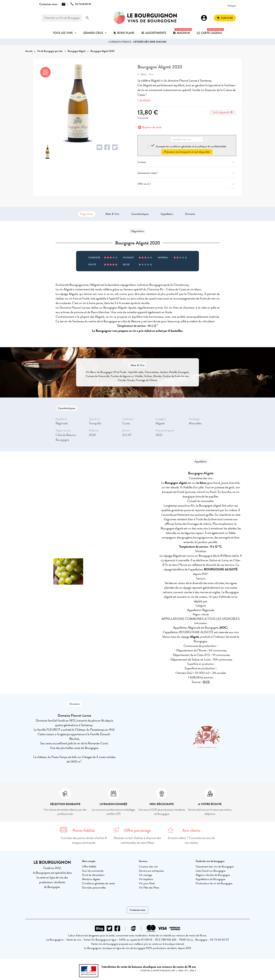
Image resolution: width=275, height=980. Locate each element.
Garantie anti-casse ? (187, 173)
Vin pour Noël (147, 883)
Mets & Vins (112, 214)
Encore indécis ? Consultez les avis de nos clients (191, 840)
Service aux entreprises (151, 871)
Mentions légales (91, 879)
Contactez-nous (137, 910)
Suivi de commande (93, 871)
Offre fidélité (89, 867)
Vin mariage (145, 875)
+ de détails (144, 100)
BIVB (206, 682)
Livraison (187, 162)
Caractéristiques (140, 214)
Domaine (190, 214)
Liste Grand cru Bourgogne (211, 871)
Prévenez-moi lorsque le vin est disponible (187, 152)
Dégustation (87, 214)
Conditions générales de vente (98, 883)
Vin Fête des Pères (149, 888)
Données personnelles (94, 888)
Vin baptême (146, 879)
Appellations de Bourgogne (210, 879)
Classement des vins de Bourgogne (215, 867)
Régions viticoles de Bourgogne (213, 875)
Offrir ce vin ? (187, 184)
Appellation (167, 214)
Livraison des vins (148, 867)
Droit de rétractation (93, 875)
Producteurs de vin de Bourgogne (214, 883)
